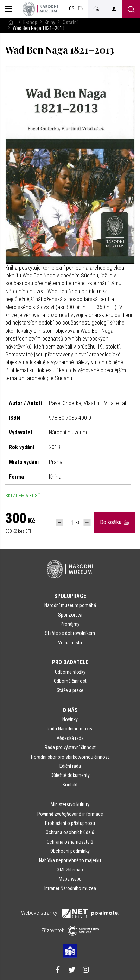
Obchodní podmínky (70, 851)
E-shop (30, 22)
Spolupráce (70, 596)
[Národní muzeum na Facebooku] (58, 970)
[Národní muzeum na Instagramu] (86, 970)
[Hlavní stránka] (11, 22)
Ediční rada (70, 766)
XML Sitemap (70, 870)
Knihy (50, 22)
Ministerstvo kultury (70, 804)
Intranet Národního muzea (70, 888)
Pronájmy (70, 624)
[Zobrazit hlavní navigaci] (9, 9)
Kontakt (70, 785)
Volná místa (70, 643)
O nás (70, 710)
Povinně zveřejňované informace (70, 814)
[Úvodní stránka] (40, 9)
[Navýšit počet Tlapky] (87, 523)
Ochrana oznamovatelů (70, 842)
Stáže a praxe (70, 690)
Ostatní (70, 22)
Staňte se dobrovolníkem (70, 633)
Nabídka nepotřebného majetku (70, 860)
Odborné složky (70, 672)
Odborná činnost (70, 681)
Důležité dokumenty (70, 775)
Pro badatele (70, 662)
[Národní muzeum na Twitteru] (72, 970)
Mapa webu (70, 879)
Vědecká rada (70, 738)
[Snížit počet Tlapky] (60, 523)
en (81, 9)
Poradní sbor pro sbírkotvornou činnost (70, 757)
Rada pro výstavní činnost (70, 747)
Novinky (70, 719)
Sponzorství (70, 615)
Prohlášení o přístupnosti (70, 823)
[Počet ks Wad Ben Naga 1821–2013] (68, 522)
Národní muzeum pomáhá (70, 605)
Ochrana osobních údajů (70, 832)
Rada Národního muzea (70, 729)
